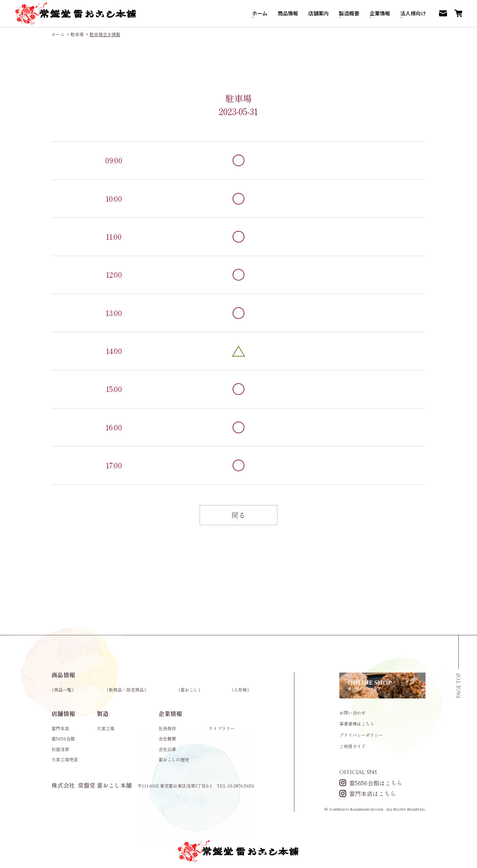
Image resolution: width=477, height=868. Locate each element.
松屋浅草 (60, 749)
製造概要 (349, 13)
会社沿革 (167, 749)
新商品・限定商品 (126, 690)
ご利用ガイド (352, 746)
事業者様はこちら (357, 724)
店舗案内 (318, 13)
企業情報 (380, 13)
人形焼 (240, 690)
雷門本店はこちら (368, 793)
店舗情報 (63, 713)
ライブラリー (222, 728)
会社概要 (167, 738)
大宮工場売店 (65, 759)
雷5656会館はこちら (371, 783)
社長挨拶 (167, 728)
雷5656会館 (63, 738)
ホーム (260, 13)
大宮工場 (106, 728)
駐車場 (77, 34)
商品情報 (288, 13)
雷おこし (189, 690)
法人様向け (413, 13)
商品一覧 (63, 690)
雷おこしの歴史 (174, 759)
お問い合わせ (352, 713)
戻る (238, 515)
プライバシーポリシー (361, 735)
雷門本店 (60, 728)
